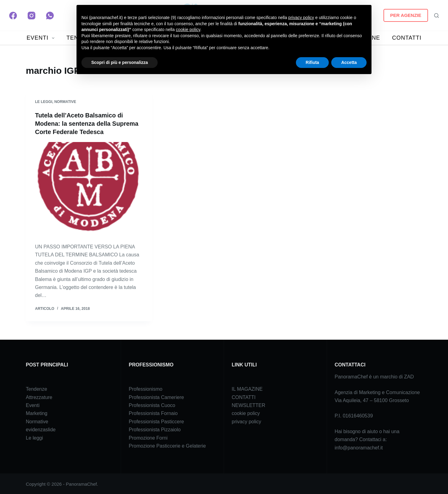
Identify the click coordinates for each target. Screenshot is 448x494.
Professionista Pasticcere (156, 421)
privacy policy (246, 421)
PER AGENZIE (406, 15)
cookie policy (246, 413)
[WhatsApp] (50, 16)
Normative (65, 102)
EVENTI (42, 38)
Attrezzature (39, 396)
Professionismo (145, 388)
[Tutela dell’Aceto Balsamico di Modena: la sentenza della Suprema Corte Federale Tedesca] (89, 189)
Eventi (33, 405)
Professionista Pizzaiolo (155, 429)
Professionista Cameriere (156, 396)
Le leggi (44, 102)
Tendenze (36, 388)
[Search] (436, 16)
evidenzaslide (41, 429)
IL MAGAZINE (247, 388)
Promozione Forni (148, 437)
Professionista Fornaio (153, 413)
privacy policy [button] (301, 18)
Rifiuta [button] (312, 62)
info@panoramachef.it (359, 447)
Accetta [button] (349, 62)
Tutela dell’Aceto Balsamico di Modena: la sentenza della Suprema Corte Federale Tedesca (87, 123)
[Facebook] (13, 16)
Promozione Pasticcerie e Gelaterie (167, 445)
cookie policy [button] (188, 30)
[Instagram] (31, 16)
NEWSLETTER (248, 405)
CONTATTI (407, 38)
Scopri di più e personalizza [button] (120, 62)
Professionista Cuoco (152, 405)
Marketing (37, 413)
